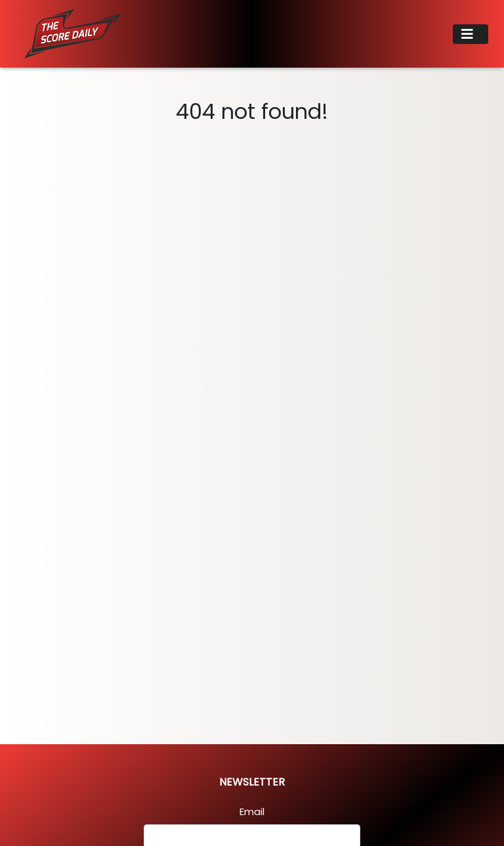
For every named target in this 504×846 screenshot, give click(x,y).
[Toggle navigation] (471, 34)
